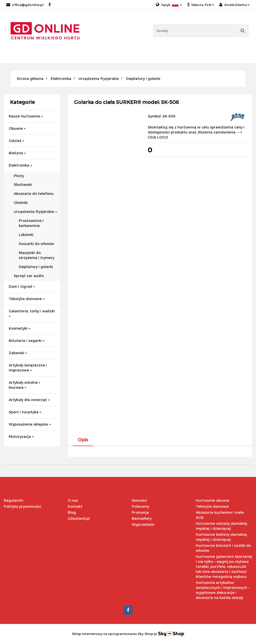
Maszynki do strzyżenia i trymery (36, 255)
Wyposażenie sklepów (30, 424)
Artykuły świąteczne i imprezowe (28, 368)
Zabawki (18, 353)
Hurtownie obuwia (212, 500)
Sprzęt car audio (29, 276)
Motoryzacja (21, 436)
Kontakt (75, 506)
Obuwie (17, 128)
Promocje (140, 512)
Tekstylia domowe (27, 299)
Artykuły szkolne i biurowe (24, 385)
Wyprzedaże (143, 524)
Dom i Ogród (22, 286)
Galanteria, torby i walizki (32, 313)
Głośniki (21, 203)
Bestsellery (142, 518)
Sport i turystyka (25, 412)
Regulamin (13, 500)
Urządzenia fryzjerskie (35, 212)
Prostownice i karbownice (31, 223)
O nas (73, 500)
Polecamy (140, 506)
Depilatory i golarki (36, 267)
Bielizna (17, 153)
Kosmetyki (20, 328)
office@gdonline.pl (25, 5)
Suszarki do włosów (36, 244)
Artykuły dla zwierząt (29, 400)
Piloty (19, 176)
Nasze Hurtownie (26, 116)
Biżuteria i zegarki (27, 341)
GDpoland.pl (79, 518)
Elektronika (20, 165)
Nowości (139, 500)
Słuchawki (23, 184)
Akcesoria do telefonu (34, 194)
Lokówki (26, 235)
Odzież (17, 141)
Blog (72, 512)
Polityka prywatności (22, 506)
